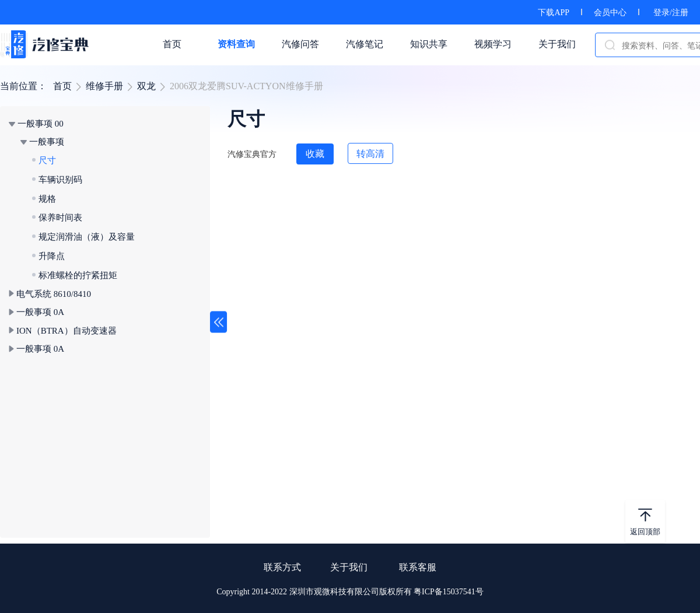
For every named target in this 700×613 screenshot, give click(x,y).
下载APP (554, 13)
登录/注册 (671, 13)
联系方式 (282, 567)
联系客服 (418, 567)
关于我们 (349, 567)
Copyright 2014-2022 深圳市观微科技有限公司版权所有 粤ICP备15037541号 (350, 592)
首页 (62, 86)
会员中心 (610, 13)
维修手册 (104, 86)
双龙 (146, 86)
